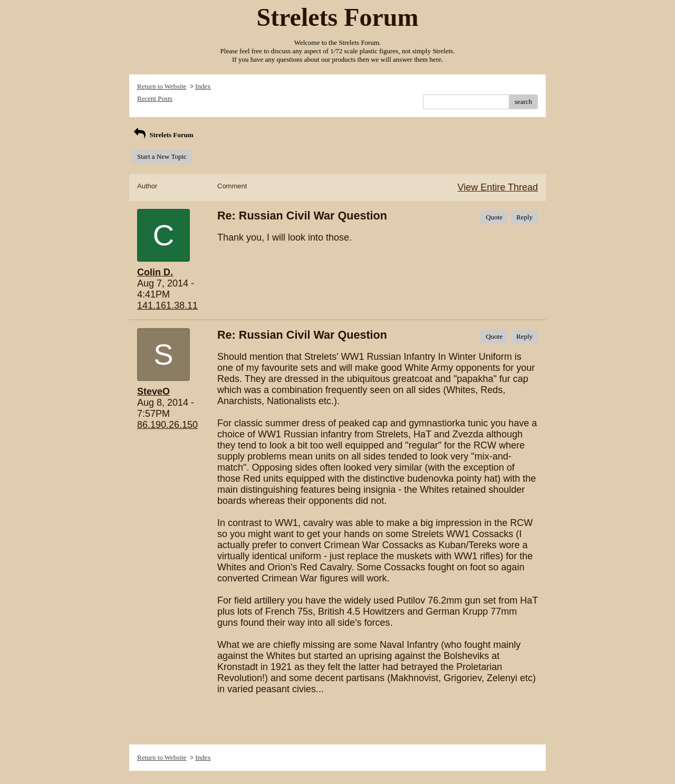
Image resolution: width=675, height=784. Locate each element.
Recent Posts (155, 98)
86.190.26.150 (167, 425)
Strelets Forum (163, 135)
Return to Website (162, 86)
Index (203, 86)
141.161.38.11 (167, 305)
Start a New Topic (162, 156)
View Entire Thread (498, 187)
